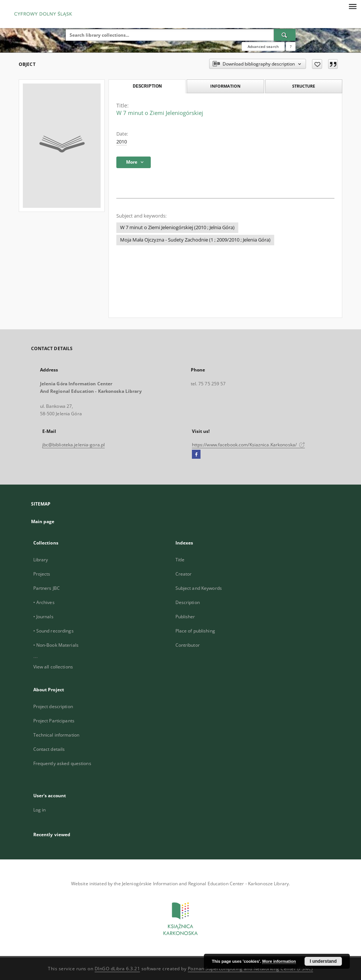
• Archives (44, 602)
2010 (122, 142)
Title (180, 560)
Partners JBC (47, 588)
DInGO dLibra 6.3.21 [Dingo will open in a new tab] (117, 969)
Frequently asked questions (62, 763)
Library (41, 560)
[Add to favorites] (317, 64)
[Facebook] (196, 455)
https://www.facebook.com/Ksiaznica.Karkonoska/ (249, 445)
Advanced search (263, 46)
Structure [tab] (304, 86)
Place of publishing (195, 631)
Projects (42, 574)
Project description (53, 706)
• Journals (43, 617)
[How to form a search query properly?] (291, 46)
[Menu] (352, 6)
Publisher (185, 617)
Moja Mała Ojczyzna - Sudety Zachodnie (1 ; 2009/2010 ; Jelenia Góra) (195, 240)
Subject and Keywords (199, 588)
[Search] (285, 35)
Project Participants (54, 721)
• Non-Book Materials (56, 645)
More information (279, 961)
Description (188, 602)
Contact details (49, 749)
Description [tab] (147, 86)
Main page (43, 521)
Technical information (56, 735)
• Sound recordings (53, 631)
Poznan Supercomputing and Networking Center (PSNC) (250, 969)
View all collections (53, 667)
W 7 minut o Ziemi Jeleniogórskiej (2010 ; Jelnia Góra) (177, 227)
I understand (323, 961)
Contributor (188, 645)
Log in (40, 810)
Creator (184, 574)
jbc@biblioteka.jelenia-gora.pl (74, 445)
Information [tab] (225, 86)
